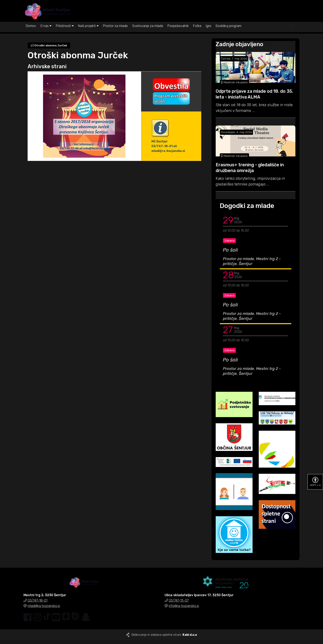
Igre (234, 31)
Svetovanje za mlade (164, 31)
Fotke (220, 31)
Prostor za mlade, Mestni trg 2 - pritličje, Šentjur (252, 265)
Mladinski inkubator (234, 86)
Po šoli (230, 254)
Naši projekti (99, 31)
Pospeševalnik (198, 31)
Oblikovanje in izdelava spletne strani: (164, 639)
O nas (50, 31)
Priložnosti (72, 31)
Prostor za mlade (129, 31)
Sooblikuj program (257, 31)
